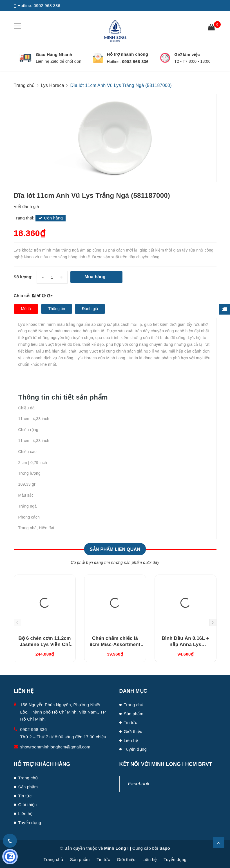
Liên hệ (131, 740)
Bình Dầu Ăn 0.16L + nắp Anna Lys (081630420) (185, 644)
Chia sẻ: (22, 296)
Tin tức (131, 722)
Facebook (139, 784)
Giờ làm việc (187, 54)
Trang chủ (134, 705)
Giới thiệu (133, 731)
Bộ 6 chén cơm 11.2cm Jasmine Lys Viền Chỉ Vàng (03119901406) (45, 644)
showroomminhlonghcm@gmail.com (55, 747)
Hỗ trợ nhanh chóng (128, 54)
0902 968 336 (47, 5)
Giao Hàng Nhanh (54, 54)
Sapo (165, 848)
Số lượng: (23, 277)
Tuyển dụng (135, 749)
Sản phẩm (134, 714)
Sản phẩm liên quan (115, 549)
